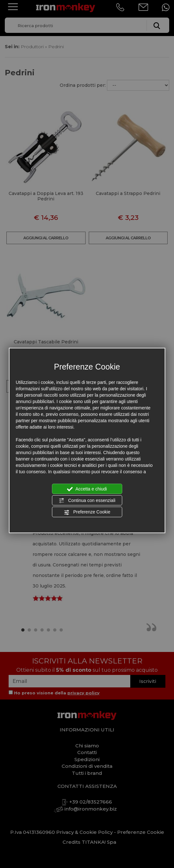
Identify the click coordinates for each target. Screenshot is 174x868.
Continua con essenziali (87, 501)
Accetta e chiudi (87, 489)
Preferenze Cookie (87, 512)
